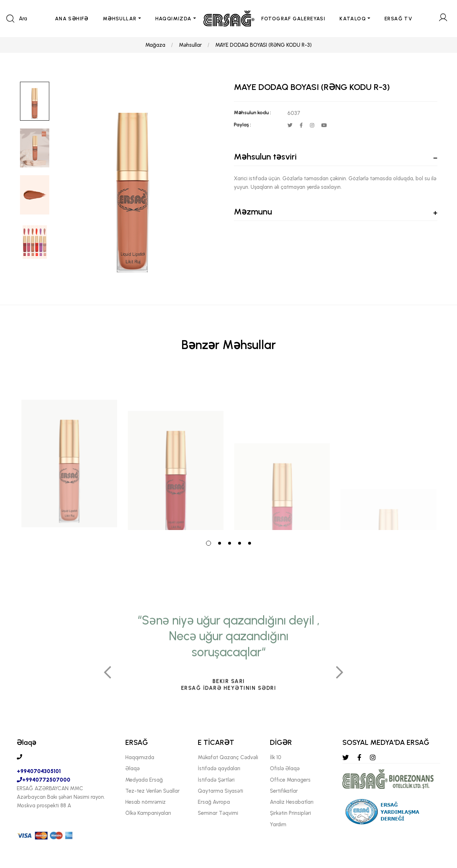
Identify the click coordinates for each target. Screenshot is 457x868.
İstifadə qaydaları (219, 768)
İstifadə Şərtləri (216, 780)
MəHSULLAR (120, 19)
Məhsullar (190, 45)
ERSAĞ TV (398, 19)
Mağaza (155, 45)
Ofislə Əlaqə (285, 768)
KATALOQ (353, 19)
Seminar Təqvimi (218, 813)
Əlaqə (132, 768)
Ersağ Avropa (214, 802)
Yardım (278, 824)
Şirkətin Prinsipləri (290, 813)
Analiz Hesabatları (292, 802)
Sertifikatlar (284, 791)
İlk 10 (276, 757)
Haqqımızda (140, 757)
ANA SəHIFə (72, 19)
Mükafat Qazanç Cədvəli (228, 757)
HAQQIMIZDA (174, 19)
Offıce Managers (290, 780)
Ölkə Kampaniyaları (148, 813)
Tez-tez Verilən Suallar (152, 791)
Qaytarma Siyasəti (220, 791)
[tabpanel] (69, 450)
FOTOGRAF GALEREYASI (293, 19)
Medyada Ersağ (144, 780)
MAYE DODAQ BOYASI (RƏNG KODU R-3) (263, 45)
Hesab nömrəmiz (145, 802)
